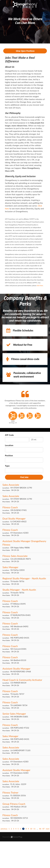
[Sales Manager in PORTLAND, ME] (25, 739)
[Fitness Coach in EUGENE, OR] (25, 510)
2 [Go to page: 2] (11, 829)
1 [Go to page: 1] (9, 829)
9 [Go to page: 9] (28, 829)
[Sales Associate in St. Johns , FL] (25, 784)
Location (9, 445)
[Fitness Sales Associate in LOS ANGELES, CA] (25, 559)
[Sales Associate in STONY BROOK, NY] (25, 487)
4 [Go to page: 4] (16, 829)
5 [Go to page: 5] (18, 829)
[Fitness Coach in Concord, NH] (25, 649)
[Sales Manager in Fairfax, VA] (25, 570)
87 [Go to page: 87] (44, 829)
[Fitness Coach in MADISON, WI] (25, 818)
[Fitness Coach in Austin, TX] (25, 694)
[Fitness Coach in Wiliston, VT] (25, 604)
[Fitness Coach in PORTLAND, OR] (25, 728)
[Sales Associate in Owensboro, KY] (25, 761)
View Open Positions (25, 51)
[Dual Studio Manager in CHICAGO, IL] (25, 521)
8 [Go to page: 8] (26, 829)
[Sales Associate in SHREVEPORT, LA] (25, 750)
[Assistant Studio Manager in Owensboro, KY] (25, 773)
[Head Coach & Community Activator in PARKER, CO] (25, 682)
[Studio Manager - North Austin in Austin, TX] (25, 592)
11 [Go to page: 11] (34, 829)
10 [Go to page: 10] (31, 829)
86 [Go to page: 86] (40, 829)
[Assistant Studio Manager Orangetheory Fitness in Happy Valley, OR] (25, 545)
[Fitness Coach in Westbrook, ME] (25, 626)
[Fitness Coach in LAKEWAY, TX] (25, 705)
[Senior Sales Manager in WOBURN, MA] (25, 716)
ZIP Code (9, 435)
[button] (13, 418)
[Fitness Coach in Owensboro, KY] (25, 532)
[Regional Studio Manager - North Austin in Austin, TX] (25, 581)
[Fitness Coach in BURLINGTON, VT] (25, 615)
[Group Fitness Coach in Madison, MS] (25, 806)
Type (7, 466)
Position (9, 455)
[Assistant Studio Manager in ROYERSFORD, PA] (25, 671)
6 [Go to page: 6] (20, 829)
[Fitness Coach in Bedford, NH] (25, 660)
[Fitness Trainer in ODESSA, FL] (25, 795)
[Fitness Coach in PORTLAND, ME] (25, 637)
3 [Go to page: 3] (14, 829)
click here (40, 286)
